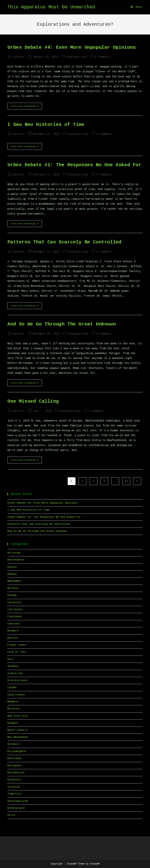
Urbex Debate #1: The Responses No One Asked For (74, 165)
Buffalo (13, 588)
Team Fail (14, 794)
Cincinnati (15, 609)
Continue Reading (26, 107)
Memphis (13, 702)
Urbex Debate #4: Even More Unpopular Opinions (71, 47)
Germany (13, 666)
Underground (16, 808)
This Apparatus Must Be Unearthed (51, 7)
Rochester (14, 780)
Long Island (16, 695)
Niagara (13, 723)
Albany (12, 574)
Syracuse (14, 787)
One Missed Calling (33, 401)
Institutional (18, 680)
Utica (11, 815)
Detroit (13, 638)
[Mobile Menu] (137, 7)
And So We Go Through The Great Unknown (62, 324)
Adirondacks (16, 560)
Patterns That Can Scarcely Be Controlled (64, 242)
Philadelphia (17, 751)
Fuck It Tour (17, 652)
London (12, 687)
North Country (18, 730)
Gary (11, 659)
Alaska (12, 567)
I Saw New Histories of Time (46, 125)
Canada (12, 595)
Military (14, 709)
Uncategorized (76, 57)
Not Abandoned (18, 737)
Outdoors (14, 744)
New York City (18, 716)
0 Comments (103, 57)
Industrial (15, 673)
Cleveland (14, 617)
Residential (16, 773)
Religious (14, 766)
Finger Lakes (17, 645)
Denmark (13, 631)
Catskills (14, 602)
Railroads (14, 758)
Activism (14, 553)
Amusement (14, 581)
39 (126, 481)
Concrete (18, 57)
